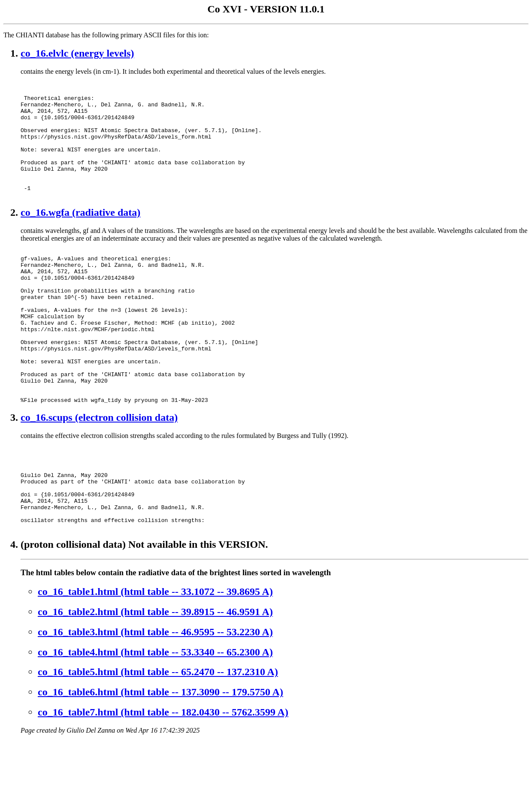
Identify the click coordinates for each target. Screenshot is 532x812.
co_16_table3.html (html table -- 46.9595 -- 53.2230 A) (155, 703)
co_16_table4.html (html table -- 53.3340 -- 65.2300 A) (155, 723)
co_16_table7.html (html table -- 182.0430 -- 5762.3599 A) (163, 783)
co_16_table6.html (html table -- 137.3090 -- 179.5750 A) (160, 763)
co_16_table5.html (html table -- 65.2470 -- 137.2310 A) (158, 743)
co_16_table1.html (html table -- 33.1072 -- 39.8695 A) (155, 662)
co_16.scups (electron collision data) (99, 471)
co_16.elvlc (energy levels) (77, 53)
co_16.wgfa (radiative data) (80, 235)
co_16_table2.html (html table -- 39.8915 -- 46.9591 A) (155, 682)
